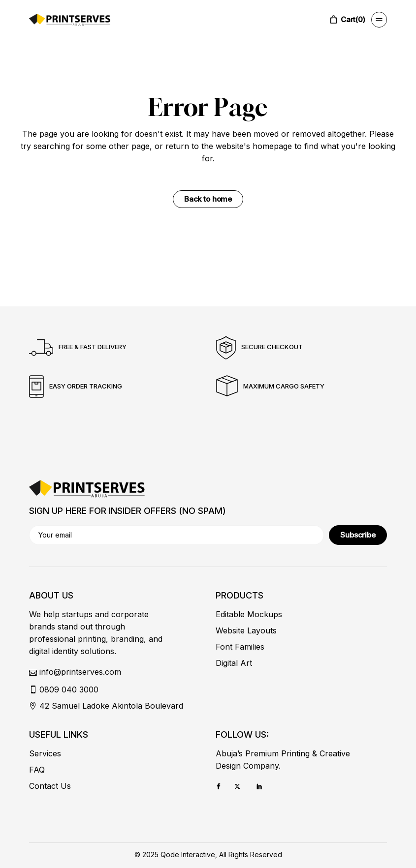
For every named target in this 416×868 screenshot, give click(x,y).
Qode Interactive (188, 854)
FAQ (37, 770)
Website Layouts (246, 630)
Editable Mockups (249, 614)
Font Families (240, 647)
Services (45, 753)
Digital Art (234, 663)
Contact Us (50, 786)
